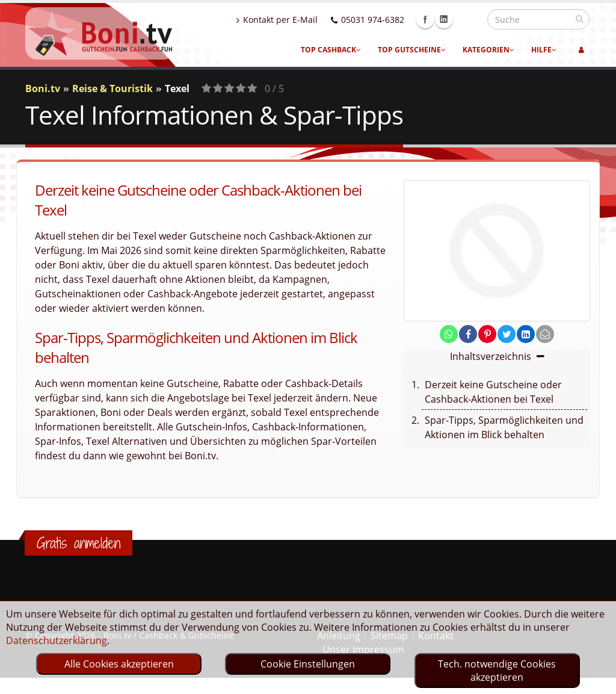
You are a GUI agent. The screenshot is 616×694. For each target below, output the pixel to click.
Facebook (451, 19)
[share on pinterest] (487, 334)
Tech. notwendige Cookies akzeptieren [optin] (497, 671)
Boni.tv (43, 88)
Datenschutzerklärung (57, 640)
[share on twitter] (507, 334)
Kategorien (488, 50)
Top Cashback (331, 50)
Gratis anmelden (79, 543)
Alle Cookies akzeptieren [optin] (119, 664)
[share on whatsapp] (449, 334)
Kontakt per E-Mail (303, 20)
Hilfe (544, 50)
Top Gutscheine (412, 50)
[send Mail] (545, 334)
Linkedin (470, 19)
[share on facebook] (468, 334)
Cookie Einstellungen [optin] (308, 664)
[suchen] (580, 19)
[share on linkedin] (526, 334)
